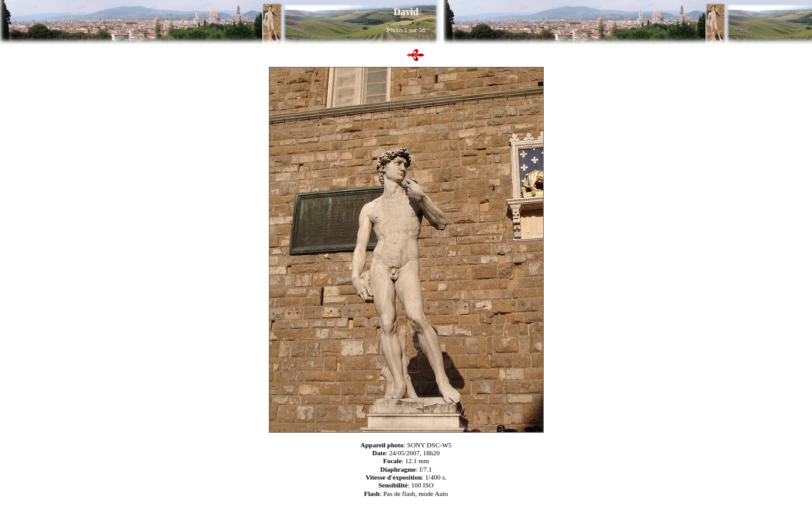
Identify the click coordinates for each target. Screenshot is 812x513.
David (406, 12)
